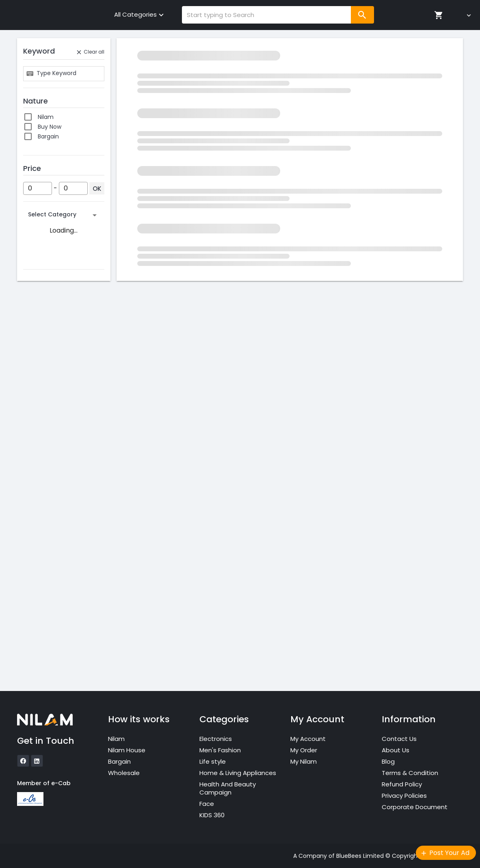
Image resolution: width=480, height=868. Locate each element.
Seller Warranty (59, 366)
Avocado (50, 445)
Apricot (48, 416)
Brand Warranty (60, 298)
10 (40, 627)
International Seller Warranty (64, 326)
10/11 (43, 656)
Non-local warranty (65, 356)
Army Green (55, 436)
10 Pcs (46, 637)
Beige (45, 455)
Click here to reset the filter (290, 80)
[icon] (23, 761)
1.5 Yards (50, 608)
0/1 (42, 579)
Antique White (58, 406)
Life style (213, 761)
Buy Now (50, 127)
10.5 (43, 647)
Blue (44, 475)
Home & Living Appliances (238, 773)
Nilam (46, 117)
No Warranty (55, 346)
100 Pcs (48, 666)
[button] (64, 215)
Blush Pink (51, 504)
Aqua (45, 426)
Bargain (48, 136)
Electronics (216, 739)
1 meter (48, 588)
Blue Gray (51, 484)
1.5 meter (51, 598)
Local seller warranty (67, 337)
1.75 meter (52, 618)
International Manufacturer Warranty (57, 312)
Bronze (47, 514)
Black (45, 465)
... (40, 569)
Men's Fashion (220, 750)
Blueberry (51, 494)
